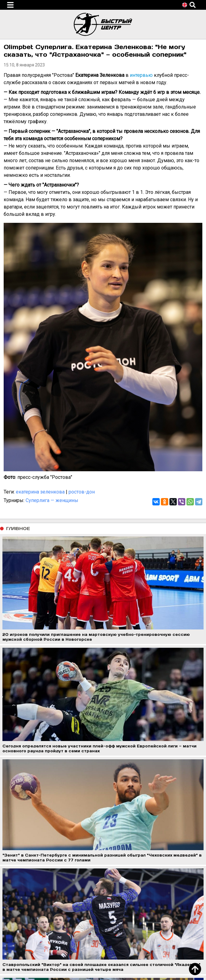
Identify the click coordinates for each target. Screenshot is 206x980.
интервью (141, 75)
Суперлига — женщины (52, 500)
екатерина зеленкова (40, 492)
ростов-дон (82, 492)
